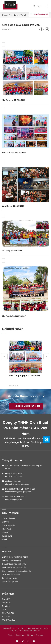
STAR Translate (9, 620)
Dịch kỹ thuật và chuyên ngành (15, 557)
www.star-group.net (14, 499)
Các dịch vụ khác (9, 578)
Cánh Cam (37, 631)
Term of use (20, 635)
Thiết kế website (24, 631)
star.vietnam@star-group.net (17, 484)
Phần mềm (7, 529)
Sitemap (30, 635)
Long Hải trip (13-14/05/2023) (13, 206)
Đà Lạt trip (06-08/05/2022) (12, 251)
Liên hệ (5, 532)
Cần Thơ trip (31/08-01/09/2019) (14, 316)
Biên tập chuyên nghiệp (12, 560)
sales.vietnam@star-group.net (18, 492)
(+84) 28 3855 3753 (14, 473)
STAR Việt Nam (9, 518)
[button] (5, 356)
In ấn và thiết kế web (11, 575)
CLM (4, 610)
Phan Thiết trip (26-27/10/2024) (14, 152)
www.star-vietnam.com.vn (16, 497)
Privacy (11, 635)
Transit (6, 599)
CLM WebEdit (8, 613)
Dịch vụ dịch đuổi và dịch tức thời (16, 571)
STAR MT (6, 617)
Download (40, 635)
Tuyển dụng (7, 536)
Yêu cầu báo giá (41, 15)
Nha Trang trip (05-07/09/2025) (14, 100)
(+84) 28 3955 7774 (14, 476)
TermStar (6, 606)
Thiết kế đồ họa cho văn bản (14, 567)
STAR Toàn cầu (9, 525)
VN (40, 6)
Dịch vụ (5, 522)
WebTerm (6, 603)
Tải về (5, 539)
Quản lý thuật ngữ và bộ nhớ (14, 564)
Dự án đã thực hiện (10, 582)
